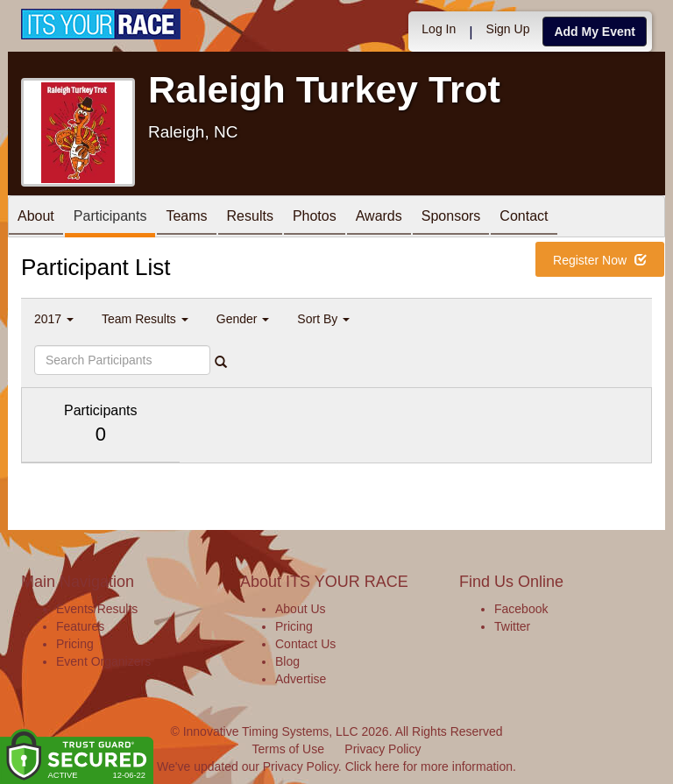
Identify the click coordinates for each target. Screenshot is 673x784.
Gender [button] (243, 319)
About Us (301, 609)
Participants (110, 218)
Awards (379, 218)
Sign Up (508, 29)
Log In (439, 29)
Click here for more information (429, 766)
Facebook (521, 609)
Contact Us (305, 644)
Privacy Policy (383, 749)
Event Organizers (103, 661)
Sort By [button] (323, 319)
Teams (186, 218)
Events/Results (97, 609)
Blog (287, 661)
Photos (315, 218)
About (36, 218)
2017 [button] (54, 319)
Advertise (301, 679)
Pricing (75, 644)
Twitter (512, 626)
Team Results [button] (145, 319)
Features (80, 626)
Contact (524, 218)
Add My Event (595, 32)
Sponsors (451, 218)
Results (250, 218)
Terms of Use (288, 749)
